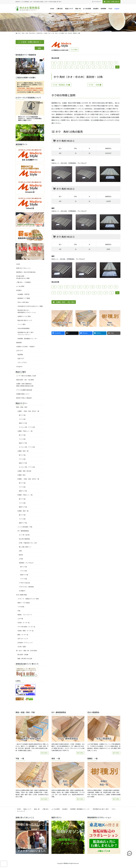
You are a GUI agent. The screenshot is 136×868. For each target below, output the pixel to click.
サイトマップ (21, 811)
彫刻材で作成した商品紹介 (24, 398)
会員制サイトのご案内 (24, 316)
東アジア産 (22, 415)
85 (110, 63)
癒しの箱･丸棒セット (25, 547)
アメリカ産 (22, 419)
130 (54, 63)
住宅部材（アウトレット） (25, 643)
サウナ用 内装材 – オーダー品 (26, 627)
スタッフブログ (22, 362)
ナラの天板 (21, 607)
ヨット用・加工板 (24, 535)
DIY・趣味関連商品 (23, 531)
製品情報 (20, 354)
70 (59, 67)
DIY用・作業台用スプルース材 (28, 543)
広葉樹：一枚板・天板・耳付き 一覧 (28, 411)
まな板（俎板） (22, 647)
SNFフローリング (23, 639)
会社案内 (19, 290)
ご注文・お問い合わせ (112, 2)
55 (77, 67)
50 (83, 67)
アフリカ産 (24, 579)
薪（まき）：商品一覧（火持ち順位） (27, 651)
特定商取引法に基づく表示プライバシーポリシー (25, 333)
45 (88, 67)
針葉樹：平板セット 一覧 (25, 495)
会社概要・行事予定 (24, 294)
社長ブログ (21, 358)
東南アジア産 (23, 423)
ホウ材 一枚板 (95, 85)
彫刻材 (21, 555)
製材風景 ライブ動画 (24, 298)
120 (67, 63)
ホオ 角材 (74, 50)
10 (117, 67)
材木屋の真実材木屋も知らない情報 (23, 277)
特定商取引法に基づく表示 (101, 809)
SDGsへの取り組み (23, 302)
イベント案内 (22, 324)
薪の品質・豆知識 (23, 655)
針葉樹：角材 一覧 (23, 511)
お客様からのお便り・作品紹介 (25, 346)
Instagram (19, 366)
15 (111, 67)
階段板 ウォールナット (25, 615)
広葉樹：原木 (22, 475)
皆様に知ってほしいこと (23, 268)
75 (54, 67)
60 (71, 67)
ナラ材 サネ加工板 (24, 583)
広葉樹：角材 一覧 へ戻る (64, 302)
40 (94, 67)
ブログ (113, 809)
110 (80, 63)
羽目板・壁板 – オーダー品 (25, 631)
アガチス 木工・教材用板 (26, 587)
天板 (19, 611)
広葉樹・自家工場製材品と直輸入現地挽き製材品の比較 (25, 385)
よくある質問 (20, 286)
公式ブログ (20, 350)
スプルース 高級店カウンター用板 (28, 599)
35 (100, 67)
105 (86, 63)
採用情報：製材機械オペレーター (27, 339)
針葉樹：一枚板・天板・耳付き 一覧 (28, 479)
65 (65, 67)
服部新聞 (19, 343)
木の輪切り (22, 591)
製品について (27, 809)
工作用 (21, 559)
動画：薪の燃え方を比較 (25, 658)
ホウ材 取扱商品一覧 (61, 85)
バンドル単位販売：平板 (25, 527)
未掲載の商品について (23, 394)
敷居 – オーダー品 (23, 635)
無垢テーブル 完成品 (24, 603)
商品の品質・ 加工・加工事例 (25, 380)
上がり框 (20, 619)
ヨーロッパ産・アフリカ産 (27, 427)
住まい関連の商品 (22, 595)
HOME (18, 264)
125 (60, 63)
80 (116, 63)
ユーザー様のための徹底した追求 (26, 376)
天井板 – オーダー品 (24, 623)
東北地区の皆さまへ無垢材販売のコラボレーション (27, 311)
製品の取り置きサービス (25, 320)
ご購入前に (46, 809)
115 (73, 63)
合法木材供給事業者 (24, 328)
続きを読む (44, 753)
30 (106, 67)
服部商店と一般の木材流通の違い (26, 272)
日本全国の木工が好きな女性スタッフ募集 (30, 306)
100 (92, 63)
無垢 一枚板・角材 (22, 407)
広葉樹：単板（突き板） (25, 471)
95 (99, 63)
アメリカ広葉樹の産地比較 (24, 390)
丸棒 (20, 551)
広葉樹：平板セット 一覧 (25, 431)
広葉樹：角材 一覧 (23, 451)
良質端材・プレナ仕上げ (26, 563)
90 (104, 63)
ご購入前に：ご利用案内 (24, 282)
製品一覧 (37, 809)
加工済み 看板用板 (24, 539)
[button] (130, 853)
